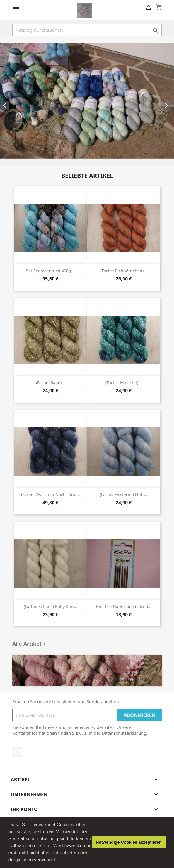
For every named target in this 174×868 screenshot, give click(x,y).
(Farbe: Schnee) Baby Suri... (51, 606)
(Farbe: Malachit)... (124, 383)
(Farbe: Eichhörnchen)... (124, 271)
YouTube (18, 752)
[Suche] (87, 30)
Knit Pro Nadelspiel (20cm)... (124, 606)
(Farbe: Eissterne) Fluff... (124, 494)
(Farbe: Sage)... (51, 383)
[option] (87, 101)
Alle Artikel (30, 644)
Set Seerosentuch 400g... (50, 271)
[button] (59, 860)
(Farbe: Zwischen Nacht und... (51, 494)
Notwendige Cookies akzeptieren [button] (129, 842)
